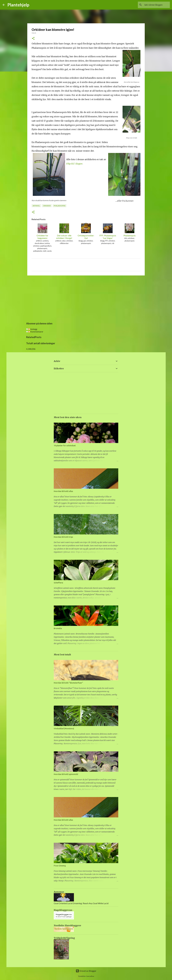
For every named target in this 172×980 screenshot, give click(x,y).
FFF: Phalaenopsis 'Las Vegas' (108, 231)
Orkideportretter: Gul (86, 231)
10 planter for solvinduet (65, 446)
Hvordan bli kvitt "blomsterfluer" (68, 683)
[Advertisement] (86, 298)
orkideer (47, 206)
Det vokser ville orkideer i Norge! (64, 231)
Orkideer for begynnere (42, 231)
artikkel (36, 206)
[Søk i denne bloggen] (156, 5)
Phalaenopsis (130, 230)
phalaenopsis (60, 206)
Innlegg (33, 329)
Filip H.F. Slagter (74, 164)
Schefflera (58, 583)
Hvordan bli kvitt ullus (63, 491)
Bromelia (58, 628)
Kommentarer (36, 332)
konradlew (90, 976)
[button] (33, 39)
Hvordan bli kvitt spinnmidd (66, 774)
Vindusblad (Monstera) (64, 729)
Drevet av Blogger (86, 971)
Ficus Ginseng (60, 866)
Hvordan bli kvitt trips (63, 537)
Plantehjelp (18, 5)
